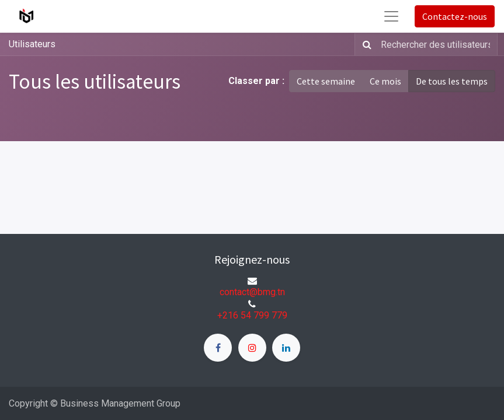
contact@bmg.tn (252, 292)
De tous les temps (452, 81)
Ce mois (385, 81)
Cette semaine (326, 81)
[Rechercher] (365, 44)
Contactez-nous (455, 16)
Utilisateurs (32, 44)
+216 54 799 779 (252, 315)
